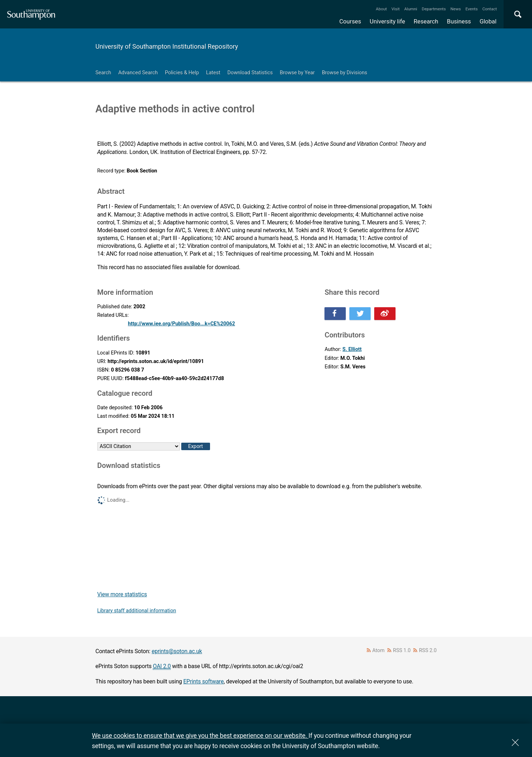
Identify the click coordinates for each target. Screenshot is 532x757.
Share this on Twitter (360, 314)
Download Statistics (250, 73)
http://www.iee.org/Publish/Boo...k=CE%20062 (181, 324)
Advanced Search (138, 73)
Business (459, 21)
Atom (378, 651)
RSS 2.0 (428, 651)
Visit (396, 9)
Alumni (410, 9)
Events (472, 9)
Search (103, 73)
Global (488, 21)
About (381, 9)
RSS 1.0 (402, 651)
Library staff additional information (137, 611)
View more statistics (122, 594)
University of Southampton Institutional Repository (167, 46)
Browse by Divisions (345, 73)
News (455, 9)
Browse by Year (297, 73)
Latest (213, 73)
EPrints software (204, 681)
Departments (434, 9)
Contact (490, 9)
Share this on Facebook (335, 314)
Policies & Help (182, 73)
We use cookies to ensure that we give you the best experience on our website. (200, 735)
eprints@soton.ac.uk (177, 651)
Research (426, 21)
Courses (350, 21)
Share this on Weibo (385, 314)
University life (387, 21)
